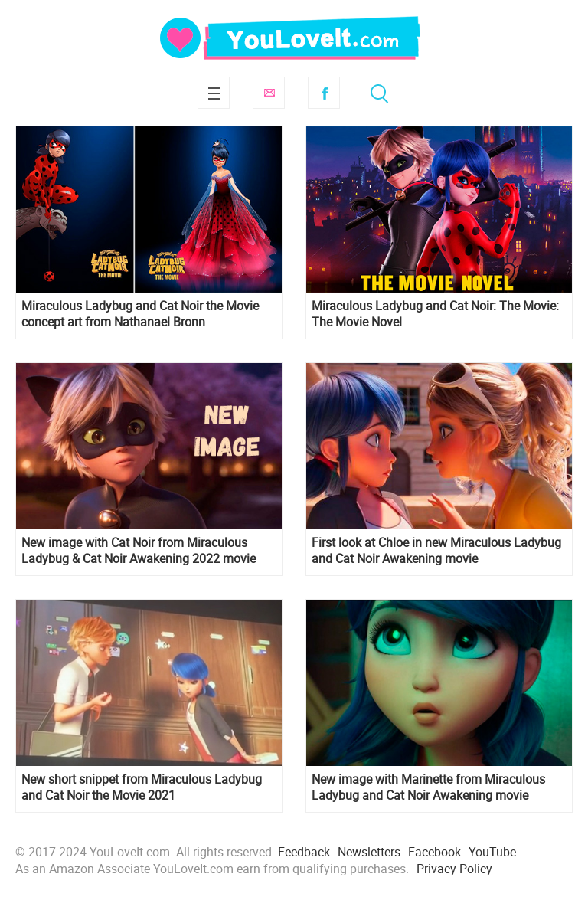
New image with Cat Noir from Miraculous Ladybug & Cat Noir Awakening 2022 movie (139, 551)
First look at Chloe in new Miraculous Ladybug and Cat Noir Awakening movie (436, 551)
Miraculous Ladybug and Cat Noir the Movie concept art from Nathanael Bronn (140, 314)
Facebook (324, 93)
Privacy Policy (454, 869)
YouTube (492, 852)
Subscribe (269, 93)
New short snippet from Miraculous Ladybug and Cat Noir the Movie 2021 (142, 787)
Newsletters (369, 852)
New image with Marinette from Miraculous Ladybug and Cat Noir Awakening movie (428, 787)
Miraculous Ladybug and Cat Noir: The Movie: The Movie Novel (435, 314)
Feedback (304, 852)
